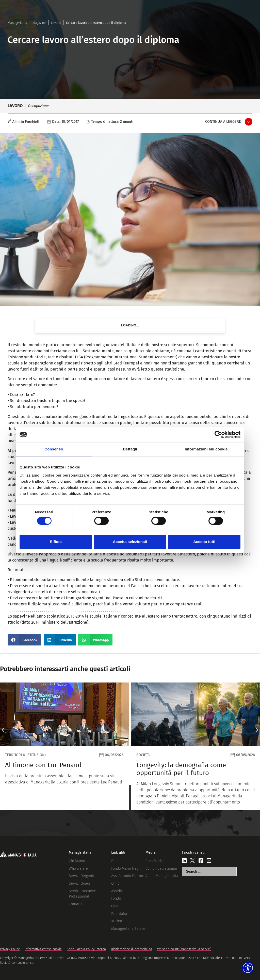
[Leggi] (64, 746)
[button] (24, 640)
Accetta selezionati (130, 542)
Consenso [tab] (54, 449)
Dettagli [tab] (130, 449)
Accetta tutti (204, 542)
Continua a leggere (223, 122)
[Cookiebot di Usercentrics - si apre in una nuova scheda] (218, 434)
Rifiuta (56, 542)
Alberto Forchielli (26, 122)
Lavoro (56, 23)
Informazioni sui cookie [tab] (206, 449)
